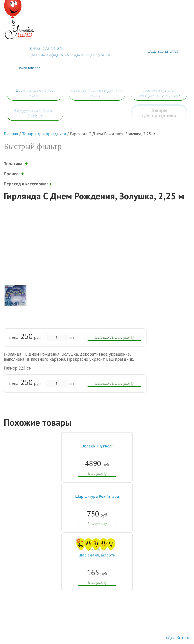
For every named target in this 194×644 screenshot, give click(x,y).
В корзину (97, 473)
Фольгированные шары (35, 93)
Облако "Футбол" (97, 446)
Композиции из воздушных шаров (159, 93)
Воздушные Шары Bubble (35, 113)
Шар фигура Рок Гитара (97, 496)
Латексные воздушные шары (97, 93)
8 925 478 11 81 (46, 48)
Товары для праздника (159, 113)
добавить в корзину (114, 337)
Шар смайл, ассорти (97, 555)
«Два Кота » (177, 638)
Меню (177, 22)
